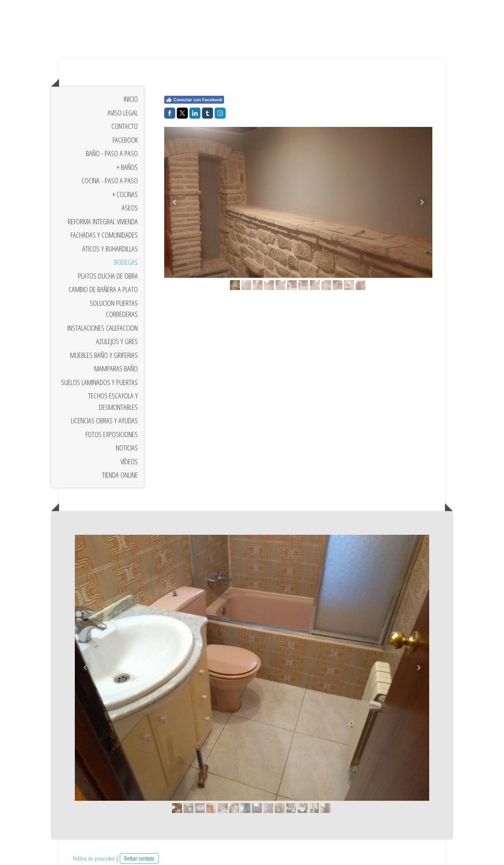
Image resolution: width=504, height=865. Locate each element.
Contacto (125, 126)
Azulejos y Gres (117, 341)
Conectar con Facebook (194, 100)
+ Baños (127, 167)
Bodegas (126, 262)
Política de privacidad (94, 858)
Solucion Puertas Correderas (114, 309)
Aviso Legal (123, 113)
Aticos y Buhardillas (110, 249)
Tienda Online (120, 475)
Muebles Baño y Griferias (104, 355)
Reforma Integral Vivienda (103, 221)
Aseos (130, 208)
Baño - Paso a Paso (112, 153)
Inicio (131, 99)
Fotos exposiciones (112, 434)
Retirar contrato (139, 858)
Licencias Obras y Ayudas (104, 420)
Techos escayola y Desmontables (113, 401)
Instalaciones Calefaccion (103, 328)
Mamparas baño (116, 368)
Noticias (127, 448)
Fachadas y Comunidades (104, 235)
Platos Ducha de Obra (108, 276)
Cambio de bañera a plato (103, 289)
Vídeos (129, 461)
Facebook (125, 140)
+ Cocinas (125, 194)
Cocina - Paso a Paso (110, 180)
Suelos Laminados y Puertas (99, 382)
